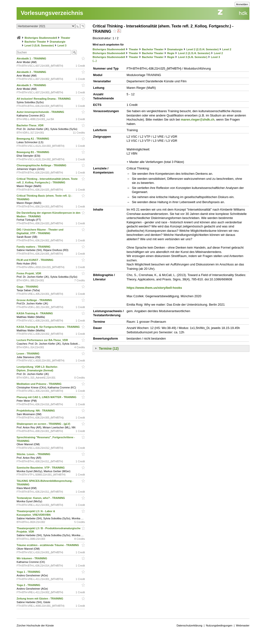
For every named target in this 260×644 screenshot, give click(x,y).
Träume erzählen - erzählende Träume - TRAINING (48, 545)
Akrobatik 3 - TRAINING (32, 85)
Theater (65, 38)
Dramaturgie (58, 42)
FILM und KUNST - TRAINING (35, 260)
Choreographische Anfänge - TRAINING (42, 165)
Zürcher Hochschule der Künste (35, 625)
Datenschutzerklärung (189, 625)
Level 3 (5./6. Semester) (39, 45)
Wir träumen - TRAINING (32, 558)
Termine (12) (109, 348)
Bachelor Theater (35, 42)
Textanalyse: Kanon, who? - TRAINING (41, 498)
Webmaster (243, 625)
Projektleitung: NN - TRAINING (36, 411)
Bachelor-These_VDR (30, 125)
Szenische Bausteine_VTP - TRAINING (41, 468)
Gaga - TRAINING (28, 287)
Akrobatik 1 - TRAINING (32, 58)
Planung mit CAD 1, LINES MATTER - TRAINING (47, 397)
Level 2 (227, 49)
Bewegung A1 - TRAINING (33, 139)
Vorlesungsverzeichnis (52, 13)
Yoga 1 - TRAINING (29, 572)
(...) (95, 61)
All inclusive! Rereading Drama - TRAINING (44, 99)
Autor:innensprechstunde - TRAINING (41, 112)
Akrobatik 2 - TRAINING (32, 72)
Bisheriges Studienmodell (41, 38)
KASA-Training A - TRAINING (35, 313)
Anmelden (242, 4)
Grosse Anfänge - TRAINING (35, 300)
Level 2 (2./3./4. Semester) (203, 49)
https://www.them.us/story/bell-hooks (154, 288)
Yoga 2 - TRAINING (29, 585)
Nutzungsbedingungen (219, 625)
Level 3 (62, 45)
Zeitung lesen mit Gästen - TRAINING (40, 599)
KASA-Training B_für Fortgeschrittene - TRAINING (48, 327)
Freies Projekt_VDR (29, 273)
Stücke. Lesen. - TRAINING (34, 454)
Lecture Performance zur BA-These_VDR (43, 340)
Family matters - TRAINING (34, 247)
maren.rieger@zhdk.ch (198, 119)
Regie (171, 53)
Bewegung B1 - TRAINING (33, 152)
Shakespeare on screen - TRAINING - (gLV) (44, 424)
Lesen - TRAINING (28, 354)
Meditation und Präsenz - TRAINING (39, 384)
